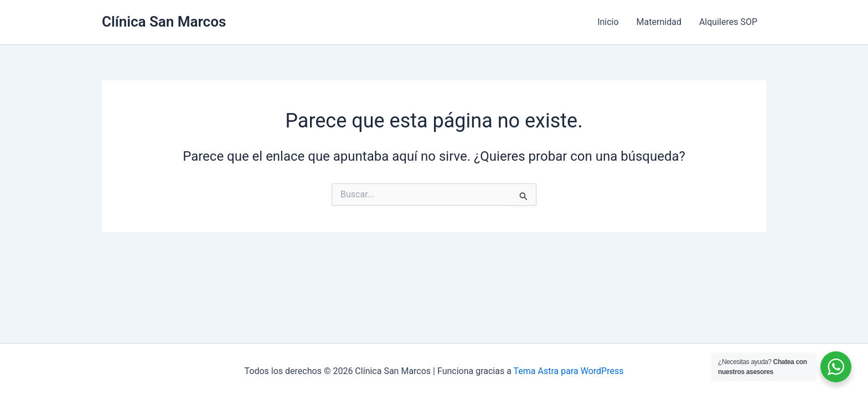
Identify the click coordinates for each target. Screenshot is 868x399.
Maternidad (659, 22)
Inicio (608, 22)
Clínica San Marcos (164, 22)
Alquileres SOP (728, 22)
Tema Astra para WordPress (569, 371)
